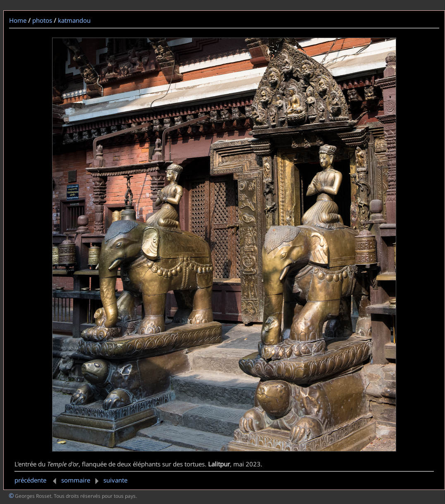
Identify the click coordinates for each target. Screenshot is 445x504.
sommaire (76, 480)
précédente (37, 480)
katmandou (74, 20)
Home (18, 20)
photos (42, 20)
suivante (110, 480)
